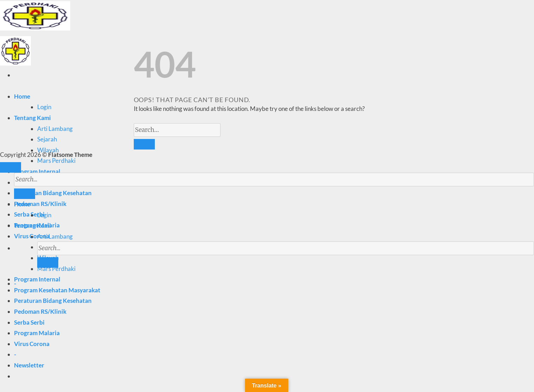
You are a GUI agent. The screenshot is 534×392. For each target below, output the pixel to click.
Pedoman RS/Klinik (40, 204)
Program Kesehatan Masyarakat (57, 290)
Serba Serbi (29, 214)
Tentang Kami (32, 118)
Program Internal (37, 171)
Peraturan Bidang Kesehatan (53, 301)
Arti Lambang (55, 129)
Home (22, 96)
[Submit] (48, 263)
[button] (29, 365)
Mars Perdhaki (56, 161)
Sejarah (47, 139)
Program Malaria (37, 333)
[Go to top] (11, 167)
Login (44, 107)
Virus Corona (32, 344)
